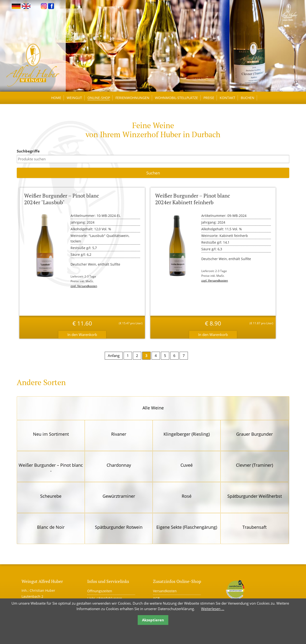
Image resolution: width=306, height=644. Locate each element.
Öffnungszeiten (100, 591)
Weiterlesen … (213, 609)
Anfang (114, 356)
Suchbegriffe (28, 151)
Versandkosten (165, 591)
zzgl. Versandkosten (84, 286)
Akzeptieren (153, 620)
